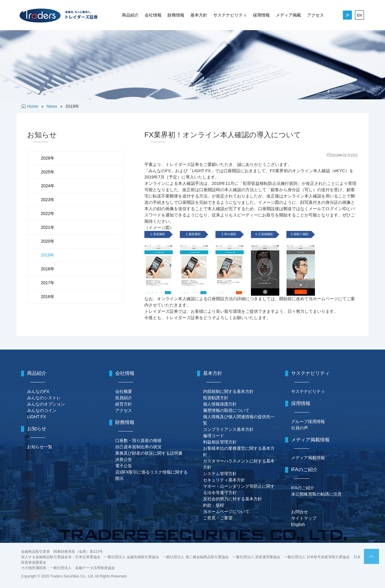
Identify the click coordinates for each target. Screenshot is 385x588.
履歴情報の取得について (226, 410)
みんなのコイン (42, 410)
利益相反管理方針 (220, 442)
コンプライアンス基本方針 (228, 429)
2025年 (48, 172)
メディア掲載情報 (308, 458)
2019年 (48, 255)
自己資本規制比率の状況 (138, 447)
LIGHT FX (37, 417)
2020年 (48, 241)
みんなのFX (38, 391)
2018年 (48, 269)
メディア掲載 (288, 15)
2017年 (48, 283)
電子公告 (124, 466)
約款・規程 (214, 505)
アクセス (316, 15)
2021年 (48, 227)
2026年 (48, 158)
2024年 (48, 186)
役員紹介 (124, 398)
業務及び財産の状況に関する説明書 (149, 453)
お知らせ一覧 (40, 447)
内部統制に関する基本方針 (228, 391)
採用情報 (261, 15)
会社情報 (153, 15)
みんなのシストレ (44, 398)
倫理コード (214, 436)
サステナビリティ (230, 15)
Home (33, 106)
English (298, 524)
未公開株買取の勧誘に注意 (316, 494)
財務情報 (176, 15)
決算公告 (124, 459)
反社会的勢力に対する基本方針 (233, 499)
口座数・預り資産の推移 (138, 440)
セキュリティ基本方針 (224, 480)
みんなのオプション (46, 404)
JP (347, 15)
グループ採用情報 (308, 422)
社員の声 (300, 428)
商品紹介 (130, 15)
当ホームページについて (226, 512)
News (52, 106)
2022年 (48, 213)
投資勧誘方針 (216, 398)
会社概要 (124, 391)
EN (360, 15)
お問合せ (300, 512)
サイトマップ (304, 518)
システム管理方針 (220, 474)
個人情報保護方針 (220, 404)
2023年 (48, 200)
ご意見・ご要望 (218, 518)
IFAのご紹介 (303, 488)
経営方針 (124, 404)
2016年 (48, 297)
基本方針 (199, 15)
